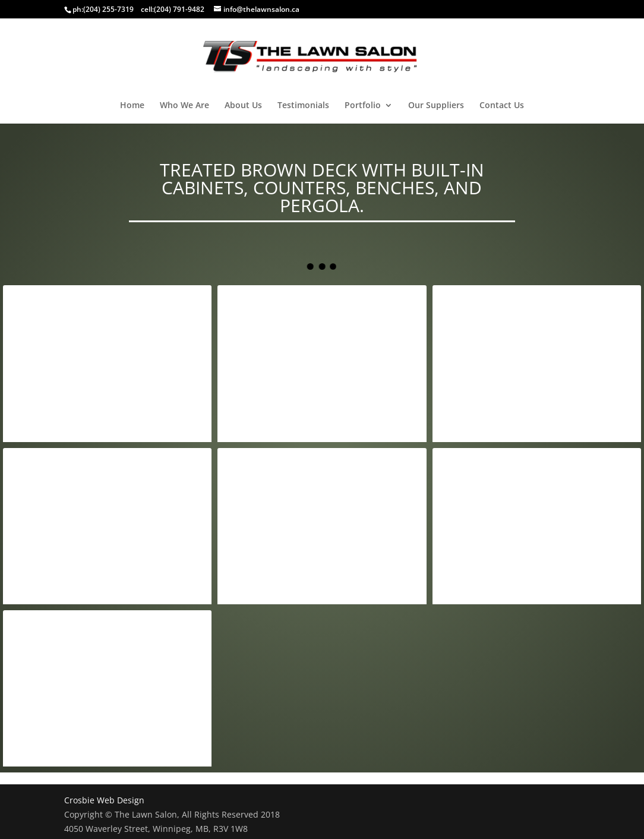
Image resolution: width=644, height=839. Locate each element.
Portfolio (363, 106)
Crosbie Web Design (104, 800)
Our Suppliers (436, 106)
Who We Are (184, 106)
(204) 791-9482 (179, 9)
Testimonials (303, 106)
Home (132, 106)
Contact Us (502, 106)
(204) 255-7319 (108, 9)
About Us (243, 106)
